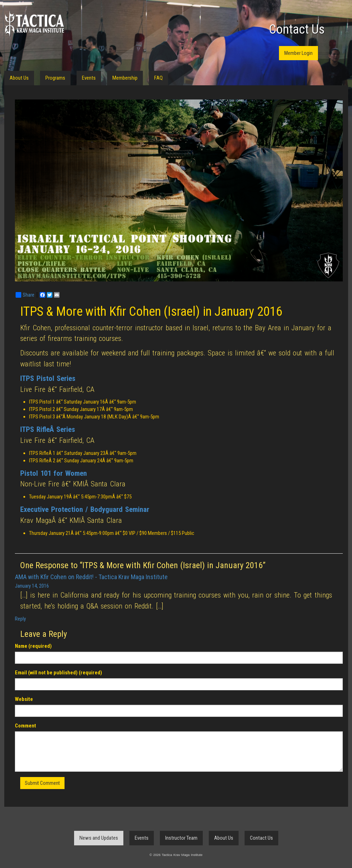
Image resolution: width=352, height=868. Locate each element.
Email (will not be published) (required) (58, 673)
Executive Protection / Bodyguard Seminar (85, 509)
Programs (55, 78)
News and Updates (99, 838)
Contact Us (297, 29)
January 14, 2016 (32, 586)
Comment (26, 726)
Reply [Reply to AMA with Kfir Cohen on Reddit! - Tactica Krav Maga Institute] (20, 619)
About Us (19, 78)
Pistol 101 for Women (54, 473)
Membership (125, 78)
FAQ (158, 78)
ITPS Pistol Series (48, 378)
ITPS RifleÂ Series (48, 429)
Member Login (298, 53)
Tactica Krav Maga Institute (34, 24)
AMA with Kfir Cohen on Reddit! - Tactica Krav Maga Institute (91, 577)
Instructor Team (181, 838)
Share (25, 295)
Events (89, 78)
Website (24, 699)
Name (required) (33, 646)
